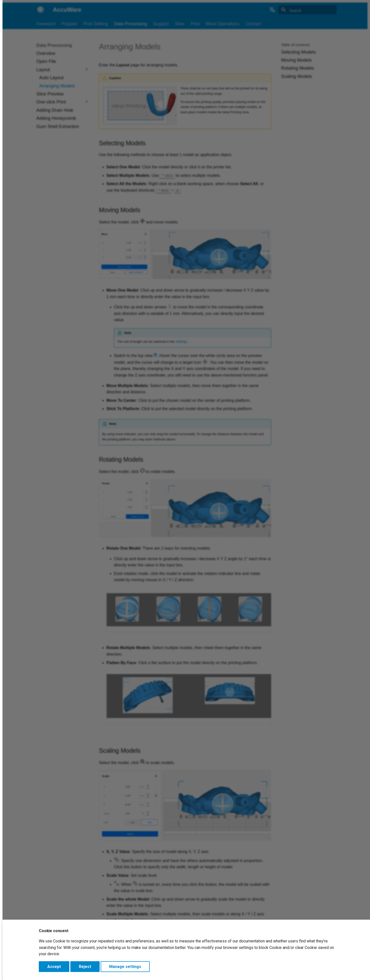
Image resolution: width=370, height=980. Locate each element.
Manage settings (125, 967)
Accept (54, 967)
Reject (85, 967)
